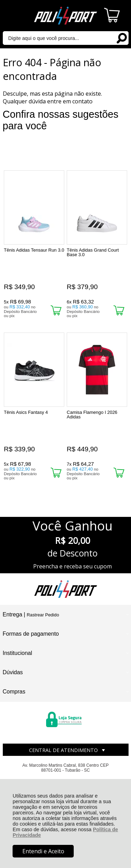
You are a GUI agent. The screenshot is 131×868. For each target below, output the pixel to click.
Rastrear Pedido (43, 615)
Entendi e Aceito (43, 851)
